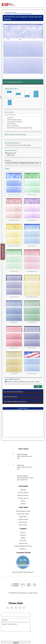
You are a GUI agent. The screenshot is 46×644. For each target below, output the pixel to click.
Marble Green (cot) (32, 184)
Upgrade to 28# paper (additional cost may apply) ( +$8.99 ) (23, 382)
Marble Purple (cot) (32, 210)
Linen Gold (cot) (14, 363)
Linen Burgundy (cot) (14, 337)
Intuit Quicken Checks (23, 514)
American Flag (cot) (32, 363)
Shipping (23, 538)
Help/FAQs (23, 490)
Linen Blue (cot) (14, 312)
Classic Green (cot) (14, 261)
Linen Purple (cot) (32, 337)
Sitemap (23, 504)
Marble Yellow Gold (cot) (14, 235)
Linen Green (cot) (32, 312)
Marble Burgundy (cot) (14, 210)
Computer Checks (23, 519)
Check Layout (8, 112)
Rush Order (23, 541)
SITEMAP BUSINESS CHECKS (23, 546)
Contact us (23, 535)
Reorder (23, 501)
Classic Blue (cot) (32, 235)
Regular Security (11, 153)
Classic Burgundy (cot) (32, 261)
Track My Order (23, 543)
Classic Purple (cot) (14, 286)
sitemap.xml (23, 549)
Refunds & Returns (23, 495)
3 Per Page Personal (9, 103)
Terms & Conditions (23, 493)
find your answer (23, 476)
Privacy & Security (23, 498)
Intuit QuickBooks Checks (23, 511)
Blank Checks (23, 525)
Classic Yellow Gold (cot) (32, 286)
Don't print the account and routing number (19, 145)
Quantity (8, 160)
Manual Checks (23, 522)
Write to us (21, 465)
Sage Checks (23, 517)
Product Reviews (23, 408)
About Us (23, 532)
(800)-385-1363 (22, 454)
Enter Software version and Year (15, 134)
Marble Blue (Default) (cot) (14, 184)
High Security (11, 155)
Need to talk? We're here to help (25, 457)
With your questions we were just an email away (25, 479)
